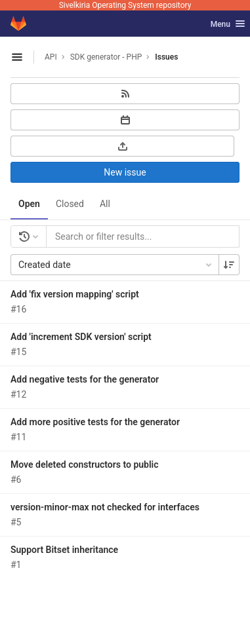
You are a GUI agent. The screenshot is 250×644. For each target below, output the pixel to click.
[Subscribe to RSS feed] (125, 94)
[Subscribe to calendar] (125, 120)
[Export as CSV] (122, 146)
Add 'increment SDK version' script (81, 337)
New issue (125, 172)
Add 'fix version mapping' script (75, 294)
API (51, 57)
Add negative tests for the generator (85, 379)
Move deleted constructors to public (85, 464)
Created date (116, 265)
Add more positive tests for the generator (95, 422)
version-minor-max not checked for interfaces (105, 507)
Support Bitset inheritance (64, 550)
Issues (166, 57)
